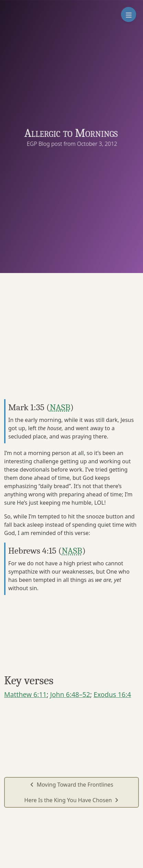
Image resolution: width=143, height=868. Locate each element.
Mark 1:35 (26, 407)
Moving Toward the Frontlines (72, 785)
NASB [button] (60, 407)
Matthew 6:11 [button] (25, 694)
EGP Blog (39, 144)
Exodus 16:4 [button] (112, 694)
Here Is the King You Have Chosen (72, 800)
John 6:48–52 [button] (70, 694)
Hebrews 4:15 (32, 551)
